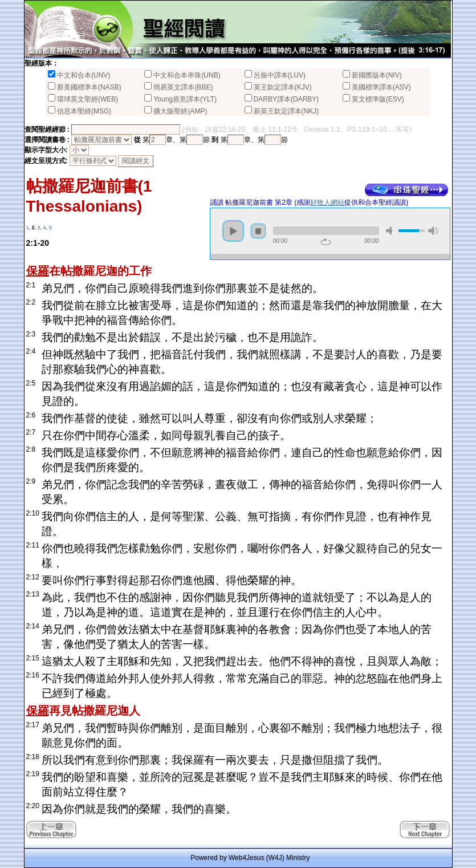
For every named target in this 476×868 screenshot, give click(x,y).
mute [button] (391, 231)
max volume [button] (433, 231)
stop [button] (258, 231)
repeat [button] (326, 242)
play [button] (233, 231)
